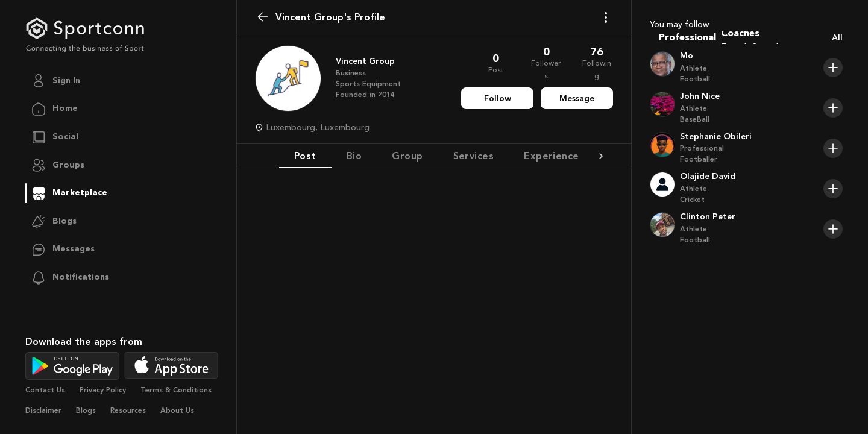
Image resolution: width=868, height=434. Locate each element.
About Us (177, 410)
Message (577, 99)
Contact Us (45, 390)
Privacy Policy (103, 390)
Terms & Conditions (176, 390)
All (837, 38)
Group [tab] (407, 156)
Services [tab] (474, 156)
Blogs (86, 410)
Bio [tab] (354, 156)
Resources (128, 410)
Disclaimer (43, 410)
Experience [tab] (552, 156)
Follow (498, 99)
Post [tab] (305, 156)
